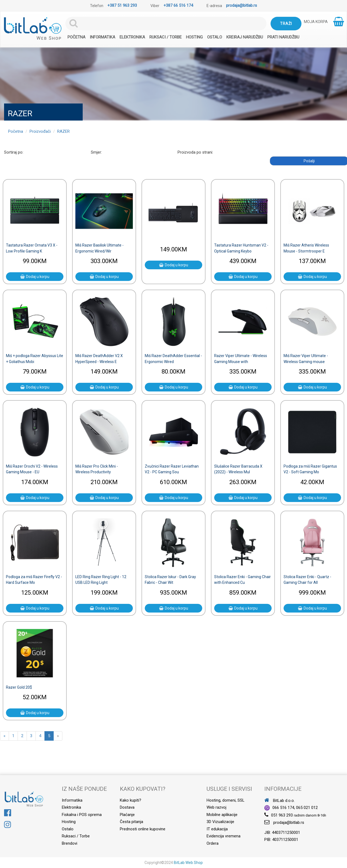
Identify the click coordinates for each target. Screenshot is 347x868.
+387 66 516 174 (178, 5)
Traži (286, 24)
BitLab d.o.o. (279, 801)
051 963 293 (282, 815)
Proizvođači (40, 131)
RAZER (63, 131)
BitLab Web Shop (188, 863)
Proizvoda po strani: (195, 152)
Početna (76, 37)
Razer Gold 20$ (19, 687)
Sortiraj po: (14, 152)
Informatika (102, 37)
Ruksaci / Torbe (166, 37)
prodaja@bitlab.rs (242, 5)
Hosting (194, 37)
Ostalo (215, 37)
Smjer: (96, 152)
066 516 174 (283, 808)
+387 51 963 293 (122, 5)
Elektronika (132, 37)
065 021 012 (307, 808)
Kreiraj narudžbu (245, 37)
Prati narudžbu (283, 37)
